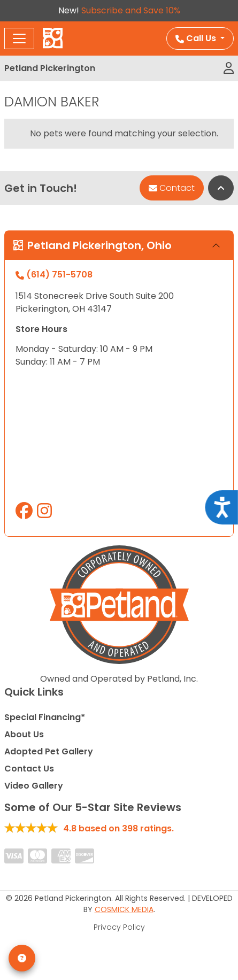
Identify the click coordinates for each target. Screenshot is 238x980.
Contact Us (29, 769)
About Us (24, 734)
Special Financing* (45, 717)
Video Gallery (34, 786)
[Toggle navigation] (19, 38)
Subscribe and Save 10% (131, 10)
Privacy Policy (119, 927)
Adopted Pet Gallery (49, 751)
